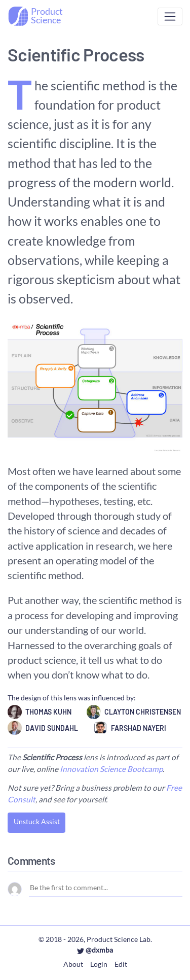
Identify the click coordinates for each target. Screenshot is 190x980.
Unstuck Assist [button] (37, 821)
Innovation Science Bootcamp (111, 769)
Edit (121, 964)
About (73, 964)
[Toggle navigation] (170, 16)
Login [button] (99, 964)
